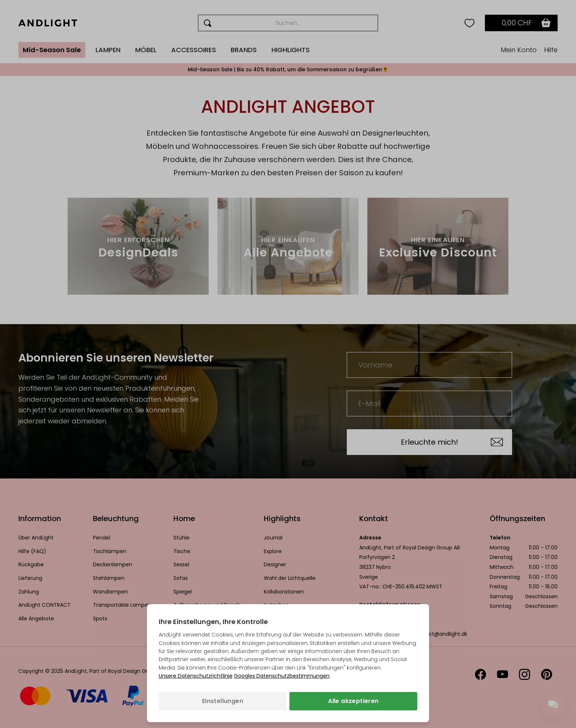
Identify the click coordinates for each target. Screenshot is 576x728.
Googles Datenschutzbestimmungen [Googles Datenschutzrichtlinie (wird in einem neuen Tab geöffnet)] (282, 676)
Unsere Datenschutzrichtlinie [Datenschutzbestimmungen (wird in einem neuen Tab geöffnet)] (196, 676)
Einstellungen (223, 701)
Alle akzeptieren (353, 701)
